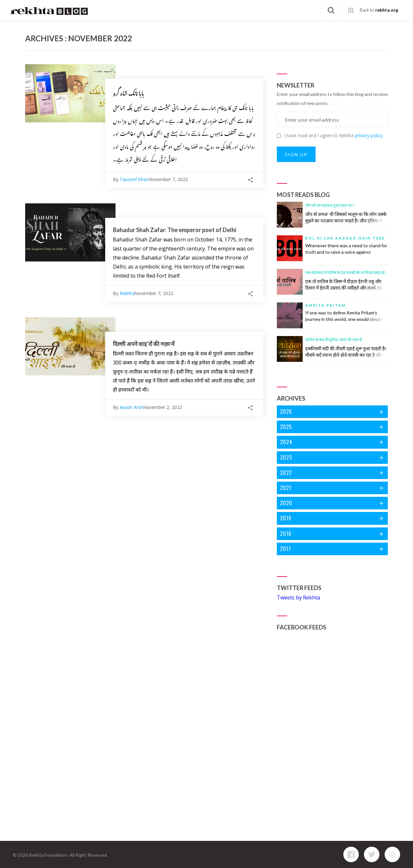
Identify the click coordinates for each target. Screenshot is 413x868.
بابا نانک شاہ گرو (128, 94)
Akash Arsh (131, 407)
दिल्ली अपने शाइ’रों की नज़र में (144, 344)
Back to (379, 10)
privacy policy (369, 135)
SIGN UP (296, 154)
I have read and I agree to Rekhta (330, 135)
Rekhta (127, 293)
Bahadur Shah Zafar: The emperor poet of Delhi (175, 230)
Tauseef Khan (134, 179)
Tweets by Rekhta (298, 597)
